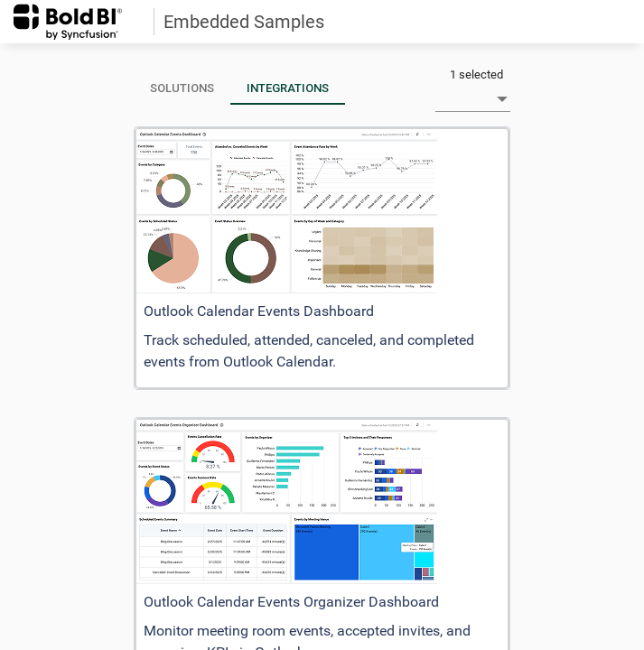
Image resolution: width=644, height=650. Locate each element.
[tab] (182, 88)
